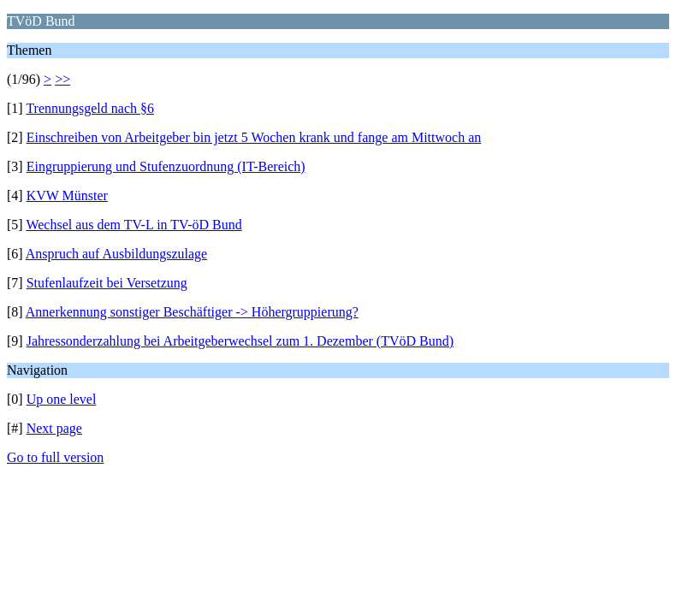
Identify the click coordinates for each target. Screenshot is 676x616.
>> (62, 79)
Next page (54, 428)
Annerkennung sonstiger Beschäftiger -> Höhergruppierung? (192, 312)
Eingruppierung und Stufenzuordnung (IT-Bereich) (166, 166)
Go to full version (55, 457)
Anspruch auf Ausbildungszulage (116, 254)
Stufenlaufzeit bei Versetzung (107, 283)
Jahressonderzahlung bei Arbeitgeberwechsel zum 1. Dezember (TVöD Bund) (240, 341)
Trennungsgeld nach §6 (90, 108)
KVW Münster (67, 195)
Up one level (62, 399)
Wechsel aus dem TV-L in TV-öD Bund (133, 225)
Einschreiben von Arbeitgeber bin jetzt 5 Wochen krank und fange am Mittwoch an (254, 137)
